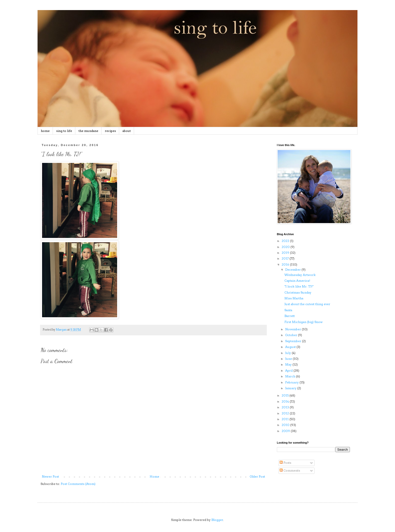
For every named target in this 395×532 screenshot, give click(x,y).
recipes (110, 131)
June (289, 359)
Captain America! (297, 281)
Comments (290, 470)
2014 (286, 401)
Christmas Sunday (298, 292)
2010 (286, 425)
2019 (286, 253)
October (292, 335)
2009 (286, 431)
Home (154, 476)
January (291, 388)
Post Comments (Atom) (78, 484)
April (289, 370)
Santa (288, 310)
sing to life (64, 131)
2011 (286, 419)
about (127, 131)
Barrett (290, 316)
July (288, 353)
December (293, 270)
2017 (286, 258)
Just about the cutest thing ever (307, 304)
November (293, 329)
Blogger (217, 520)
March (291, 376)
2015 (286, 395)
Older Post (257, 476)
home (45, 131)
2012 (286, 413)
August (291, 347)
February (292, 382)
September (294, 341)
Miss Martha (294, 298)
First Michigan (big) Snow (304, 322)
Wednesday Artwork (300, 275)
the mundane (88, 131)
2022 (286, 241)
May (289, 364)
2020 (286, 247)
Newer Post (50, 476)
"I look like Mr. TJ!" (299, 286)
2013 (286, 407)
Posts (285, 463)
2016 (286, 264)
